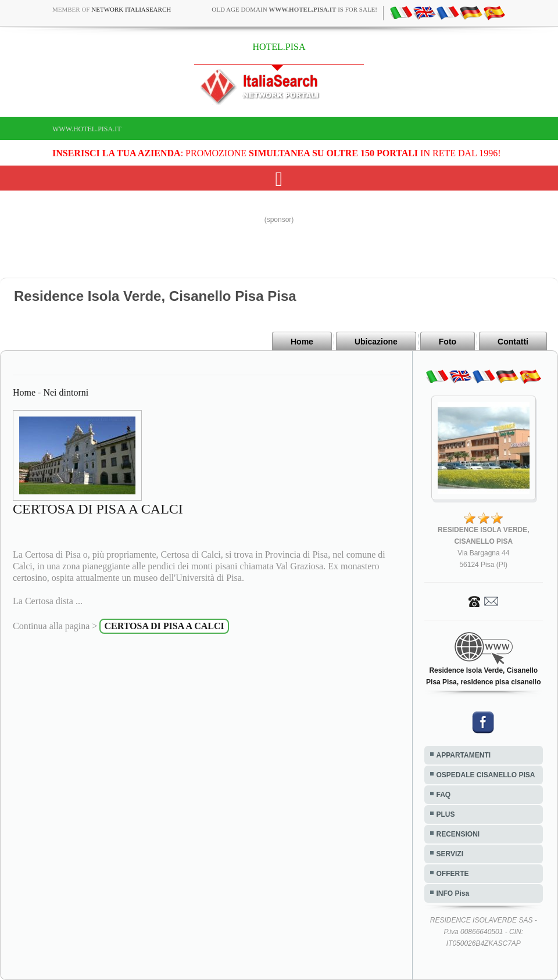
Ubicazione (376, 342)
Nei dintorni (66, 392)
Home (302, 342)
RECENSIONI (458, 834)
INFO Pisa (453, 893)
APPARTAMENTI (464, 755)
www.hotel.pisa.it (87, 129)
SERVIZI (450, 854)
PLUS (446, 814)
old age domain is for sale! (294, 9)
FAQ (444, 795)
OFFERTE (453, 874)
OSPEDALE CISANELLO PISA (486, 775)
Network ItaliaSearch (131, 9)
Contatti (513, 342)
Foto (448, 342)
